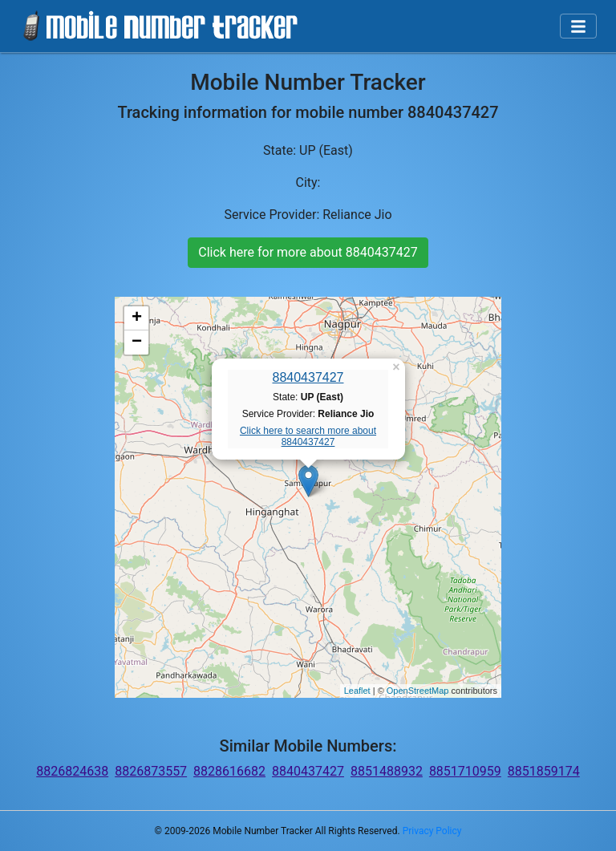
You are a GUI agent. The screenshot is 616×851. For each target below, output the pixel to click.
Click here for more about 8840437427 (308, 252)
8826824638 (72, 771)
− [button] (137, 342)
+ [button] (137, 318)
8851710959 (465, 771)
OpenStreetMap (418, 691)
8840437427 (308, 377)
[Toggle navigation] (578, 26)
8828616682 (229, 771)
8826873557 (151, 771)
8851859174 (544, 771)
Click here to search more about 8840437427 (308, 436)
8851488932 (387, 771)
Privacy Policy (432, 831)
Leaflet (357, 691)
